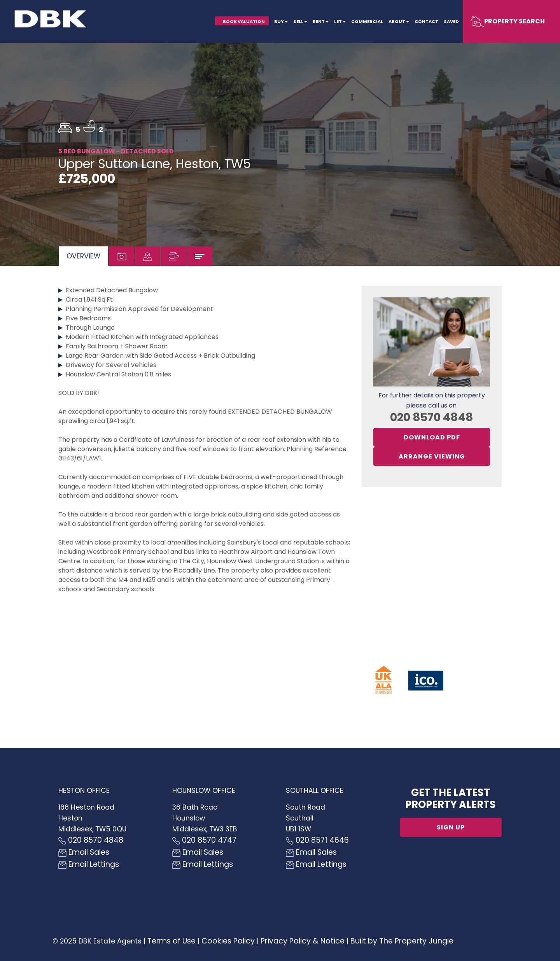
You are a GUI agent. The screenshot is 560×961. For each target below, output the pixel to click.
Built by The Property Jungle (402, 941)
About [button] (399, 21)
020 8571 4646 (317, 840)
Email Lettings (89, 864)
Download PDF (432, 437)
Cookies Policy (228, 941)
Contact (426, 21)
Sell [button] (300, 21)
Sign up (451, 827)
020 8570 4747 (204, 840)
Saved (451, 21)
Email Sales (84, 852)
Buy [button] (281, 21)
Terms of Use (171, 941)
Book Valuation (244, 21)
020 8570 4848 (432, 417)
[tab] (83, 256)
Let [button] (340, 21)
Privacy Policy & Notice (303, 941)
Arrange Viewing (432, 456)
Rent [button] (321, 21)
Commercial (367, 21)
